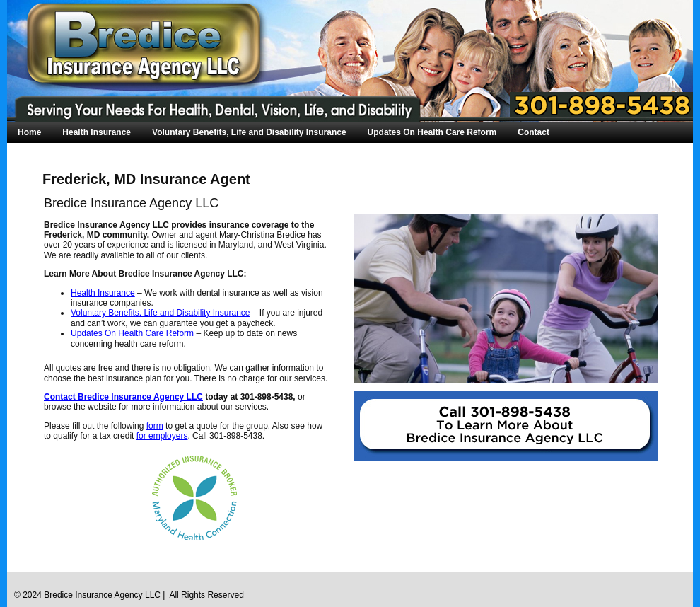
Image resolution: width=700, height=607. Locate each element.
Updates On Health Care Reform (432, 132)
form (155, 426)
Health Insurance (97, 132)
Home (29, 132)
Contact (533, 132)
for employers (162, 436)
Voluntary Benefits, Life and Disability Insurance (249, 132)
